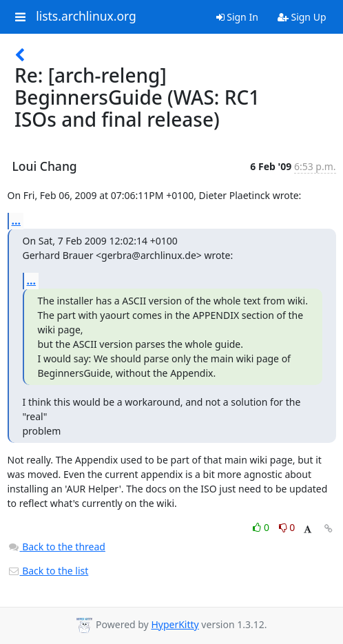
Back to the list (48, 571)
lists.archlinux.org (86, 17)
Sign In (237, 17)
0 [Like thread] (262, 527)
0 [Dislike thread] (287, 527)
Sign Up (302, 17)
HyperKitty (175, 624)
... (17, 220)
